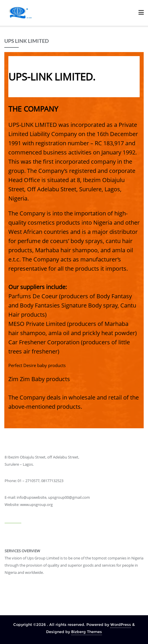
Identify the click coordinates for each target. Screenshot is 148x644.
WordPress (121, 624)
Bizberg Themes (87, 632)
